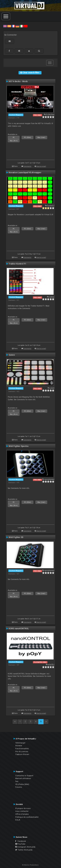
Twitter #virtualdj (24, 850)
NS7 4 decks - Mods (18, 81)
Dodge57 (51, 205)
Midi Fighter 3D (16, 537)
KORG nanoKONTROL (19, 629)
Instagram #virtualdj (25, 847)
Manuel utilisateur (23, 778)
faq (17, 781)
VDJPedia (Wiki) (22, 784)
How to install (41, 166)
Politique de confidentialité (27, 817)
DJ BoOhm (50, 114)
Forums (19, 787)
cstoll (52, 388)
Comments (27, 166)
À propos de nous (23, 808)
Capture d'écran (22, 754)
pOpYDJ (51, 664)
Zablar (52, 297)
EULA (18, 820)
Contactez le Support (24, 776)
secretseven (49, 479)
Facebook (21, 841)
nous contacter (22, 811)
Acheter (19, 746)
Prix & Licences (22, 751)
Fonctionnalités (22, 749)
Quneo (12, 355)
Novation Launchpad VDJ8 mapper (25, 173)
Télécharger (20, 743)
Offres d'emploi (22, 814)
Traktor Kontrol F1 (17, 264)
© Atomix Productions (30, 865)
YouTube (20, 844)
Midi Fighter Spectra (18, 446)
